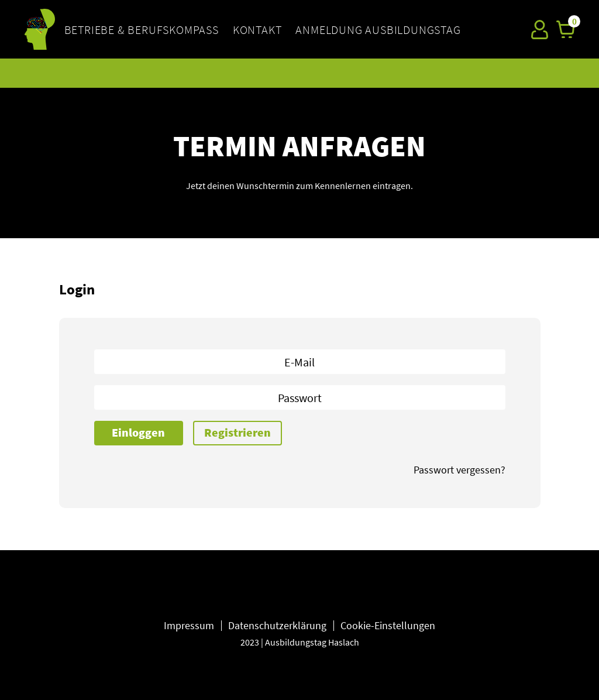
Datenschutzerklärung (277, 625)
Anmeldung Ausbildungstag (378, 30)
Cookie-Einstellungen (388, 625)
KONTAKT (257, 30)
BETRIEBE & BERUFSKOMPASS (142, 30)
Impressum (189, 625)
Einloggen (138, 432)
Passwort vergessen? (459, 470)
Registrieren (237, 432)
